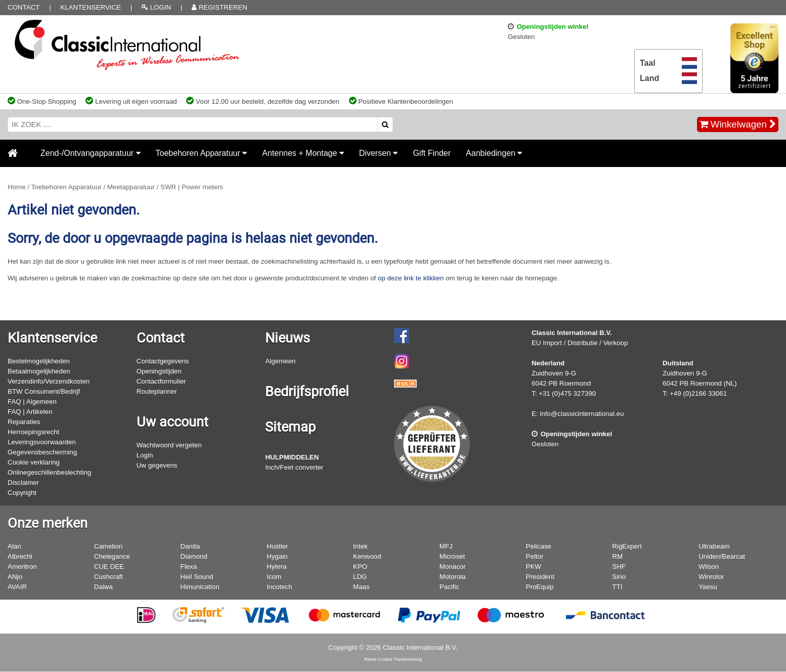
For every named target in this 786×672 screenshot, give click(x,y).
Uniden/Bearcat (722, 556)
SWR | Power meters (192, 187)
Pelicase (539, 546)
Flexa (189, 566)
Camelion (108, 546)
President (540, 577)
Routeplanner (157, 391)
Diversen (379, 153)
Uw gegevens (157, 465)
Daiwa (103, 587)
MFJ (446, 546)
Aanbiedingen (494, 153)
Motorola (453, 577)
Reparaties (24, 422)
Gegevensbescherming (42, 452)
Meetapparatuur (131, 187)
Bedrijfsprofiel (307, 392)
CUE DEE (109, 566)
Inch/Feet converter (294, 467)
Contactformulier (161, 381)
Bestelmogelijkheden (39, 361)
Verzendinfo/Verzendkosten (49, 381)
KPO (360, 566)
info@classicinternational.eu (582, 414)
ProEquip (540, 587)
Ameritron (22, 566)
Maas (361, 587)
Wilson (709, 566)
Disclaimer (23, 482)
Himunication (200, 587)
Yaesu (708, 587)
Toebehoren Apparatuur (202, 153)
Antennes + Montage (303, 153)
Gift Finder (432, 153)
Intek (360, 546)
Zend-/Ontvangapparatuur (91, 153)
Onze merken (48, 523)
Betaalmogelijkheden (39, 371)
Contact (24, 7)
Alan (14, 546)
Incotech (279, 587)
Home (17, 187)
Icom (274, 577)
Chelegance (112, 556)
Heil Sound (197, 577)
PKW (534, 566)
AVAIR (17, 587)
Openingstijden (159, 371)
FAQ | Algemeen (32, 402)
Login (145, 455)
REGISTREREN (220, 7)
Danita (190, 546)
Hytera (276, 566)
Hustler (277, 546)
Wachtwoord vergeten (169, 445)
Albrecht (20, 556)
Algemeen (280, 361)
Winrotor (711, 577)
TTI (617, 587)
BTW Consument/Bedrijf (44, 391)
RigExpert (627, 546)
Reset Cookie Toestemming (393, 659)
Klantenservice (91, 7)
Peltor (535, 556)
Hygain (277, 556)
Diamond (194, 556)
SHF (619, 566)
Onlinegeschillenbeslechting (49, 472)
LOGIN (156, 7)
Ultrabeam (714, 546)
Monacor (453, 566)
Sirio (619, 577)
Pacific (449, 587)
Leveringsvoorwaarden (42, 442)
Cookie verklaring (34, 462)
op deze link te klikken (411, 278)
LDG (360, 577)
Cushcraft (108, 577)
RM (617, 556)
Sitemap (290, 427)
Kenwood (367, 556)
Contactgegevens (163, 361)
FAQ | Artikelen (30, 412)
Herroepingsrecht (33, 432)
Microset (452, 556)
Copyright (22, 493)
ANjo (15, 577)
